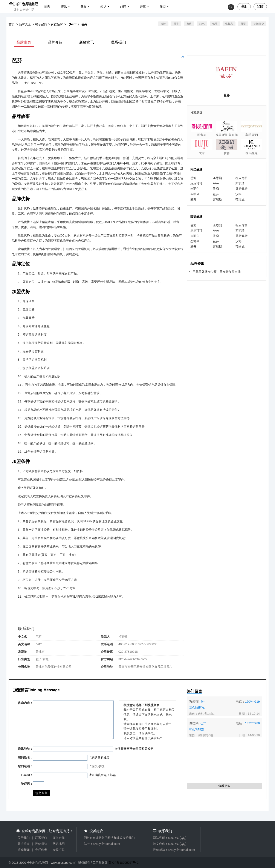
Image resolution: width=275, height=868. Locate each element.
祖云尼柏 (241, 178)
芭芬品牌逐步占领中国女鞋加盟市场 (217, 272)
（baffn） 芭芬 (77, 24)
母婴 (243, 24)
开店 (143, 6)
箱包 (202, 24)
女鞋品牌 (57, 24)
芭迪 (193, 178)
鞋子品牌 (41, 24)
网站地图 (59, 844)
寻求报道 (24, 844)
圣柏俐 (195, 194)
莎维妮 (240, 199)
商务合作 (59, 838)
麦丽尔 (195, 189)
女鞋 (46, 659)
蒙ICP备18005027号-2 (124, 863)
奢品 (84, 6)
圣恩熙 (217, 178)
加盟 (163, 6)
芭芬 (216, 194)
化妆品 (229, 24)
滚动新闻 (24, 850)
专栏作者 (41, 850)
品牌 (123, 6)
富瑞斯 (217, 199)
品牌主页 (24, 42)
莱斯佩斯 (241, 189)
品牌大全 (25, 24)
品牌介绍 (55, 42)
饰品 (215, 24)
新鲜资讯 (87, 42)
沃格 (238, 194)
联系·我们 (118, 42)
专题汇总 (59, 850)
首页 (47, 6)
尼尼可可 (196, 183)
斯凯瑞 (240, 183)
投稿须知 (41, 844)
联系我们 (41, 838)
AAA (216, 183)
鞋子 (176, 24)
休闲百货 (259, 24)
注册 (244, 6)
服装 (163, 24)
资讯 (64, 6)
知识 (103, 6)
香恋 (216, 189)
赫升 (193, 199)
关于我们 (24, 838)
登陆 (260, 6)
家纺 (189, 24)
